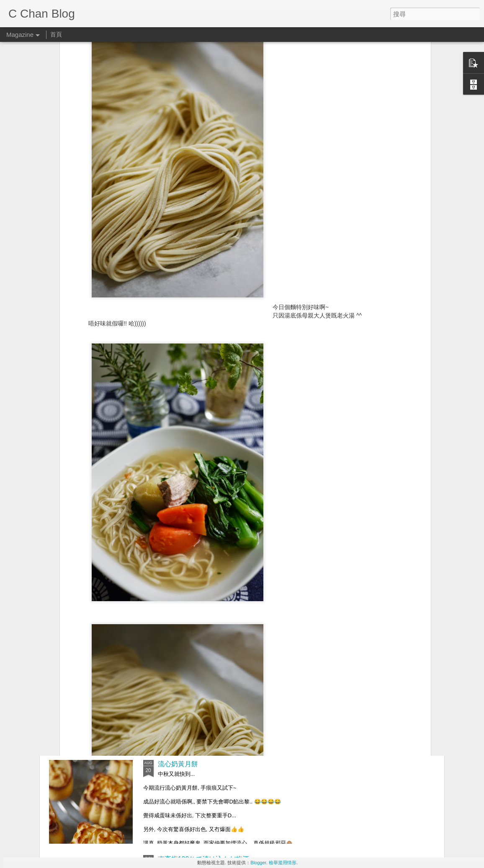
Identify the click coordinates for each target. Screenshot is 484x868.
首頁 (56, 34)
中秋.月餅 (172, 669)
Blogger (258, 863)
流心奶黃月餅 (178, 764)
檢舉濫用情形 (283, 863)
